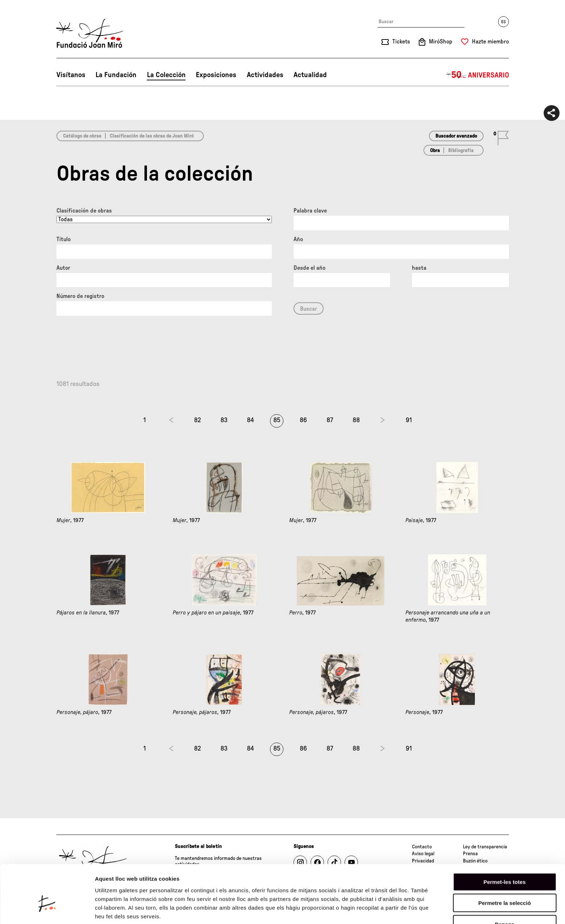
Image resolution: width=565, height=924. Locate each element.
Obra (435, 151)
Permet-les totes (505, 841)
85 (277, 420)
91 (409, 420)
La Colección (166, 75)
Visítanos (71, 75)
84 (250, 420)
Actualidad (310, 75)
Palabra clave (310, 211)
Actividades (265, 75)
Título (64, 239)
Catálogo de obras (82, 136)
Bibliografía (461, 151)
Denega (505, 883)
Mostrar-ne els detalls (123, 910)
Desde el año (309, 268)
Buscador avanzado (456, 136)
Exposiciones (216, 75)
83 (224, 420)
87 (330, 420)
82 (197, 420)
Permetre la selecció (504, 862)
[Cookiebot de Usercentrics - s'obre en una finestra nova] (47, 910)
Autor (63, 268)
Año (298, 239)
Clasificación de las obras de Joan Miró (152, 136)
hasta (419, 268)
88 (356, 420)
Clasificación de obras (84, 211)
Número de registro (80, 296)
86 (303, 420)
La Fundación (116, 75)
